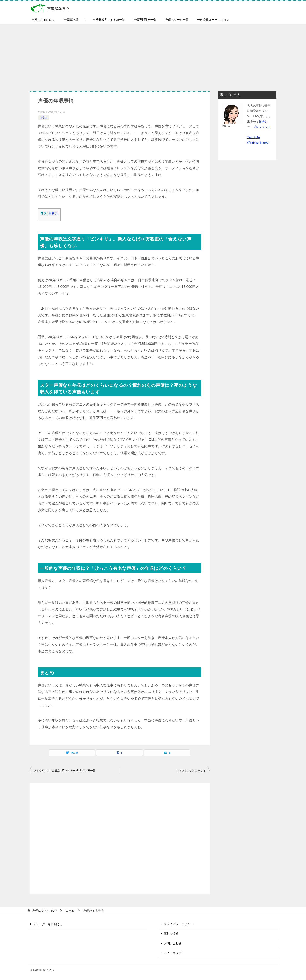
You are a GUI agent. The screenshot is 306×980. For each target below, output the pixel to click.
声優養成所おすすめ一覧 (109, 20)
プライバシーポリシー (179, 924)
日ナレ (263, 122)
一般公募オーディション (213, 20)
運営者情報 (171, 934)
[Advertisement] (153, 56)
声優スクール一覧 (177, 20)
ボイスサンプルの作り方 (191, 771)
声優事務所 (71, 20)
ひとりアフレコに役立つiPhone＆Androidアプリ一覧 (65, 771)
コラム (44, 118)
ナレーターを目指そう (48, 924)
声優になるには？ (43, 20)
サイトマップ (173, 953)
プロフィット (262, 127)
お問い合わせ (173, 943)
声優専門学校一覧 (145, 20)
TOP (44, 911)
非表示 (53, 213)
